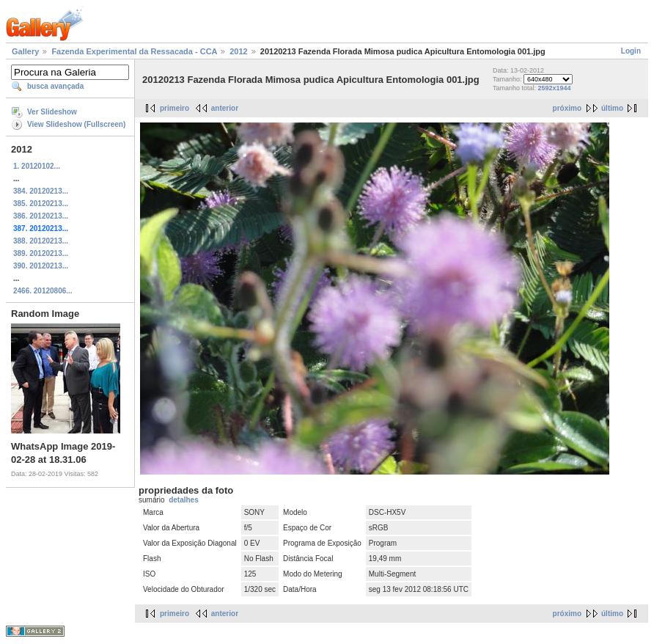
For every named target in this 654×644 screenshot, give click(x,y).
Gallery (25, 51)
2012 (238, 51)
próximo (567, 108)
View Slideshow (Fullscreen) (76, 124)
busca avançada (55, 86)
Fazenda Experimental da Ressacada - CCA (134, 51)
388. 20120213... (41, 241)
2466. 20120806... (43, 291)
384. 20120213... (41, 191)
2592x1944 (555, 88)
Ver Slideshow (52, 112)
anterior (225, 108)
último (612, 108)
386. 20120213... (41, 216)
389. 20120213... (41, 253)
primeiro (174, 108)
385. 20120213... (41, 204)
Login (631, 51)
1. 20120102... (37, 166)
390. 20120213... (41, 266)
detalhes (184, 500)
